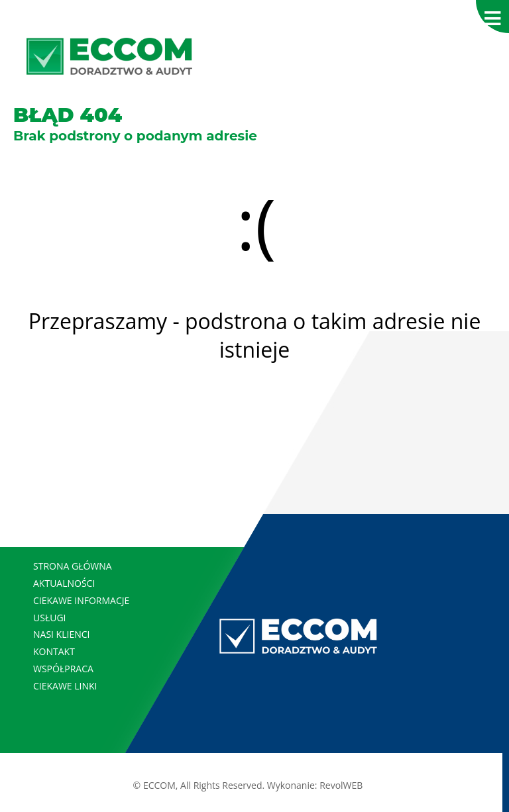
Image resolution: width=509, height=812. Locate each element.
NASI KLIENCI (61, 634)
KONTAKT (54, 651)
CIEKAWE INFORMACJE (81, 600)
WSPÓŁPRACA (63, 669)
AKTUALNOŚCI (64, 583)
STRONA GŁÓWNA (73, 566)
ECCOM (159, 785)
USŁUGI (50, 618)
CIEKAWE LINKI (65, 686)
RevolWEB (341, 785)
